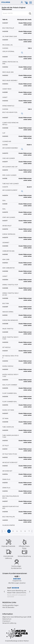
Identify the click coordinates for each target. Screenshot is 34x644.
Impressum (6, 621)
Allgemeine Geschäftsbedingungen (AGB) (17, 617)
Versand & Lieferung (9, 623)
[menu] (31, 2)
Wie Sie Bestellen (8, 607)
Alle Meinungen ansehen (17, 583)
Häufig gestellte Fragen (10, 605)
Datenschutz (7, 619)
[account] (22, 2)
